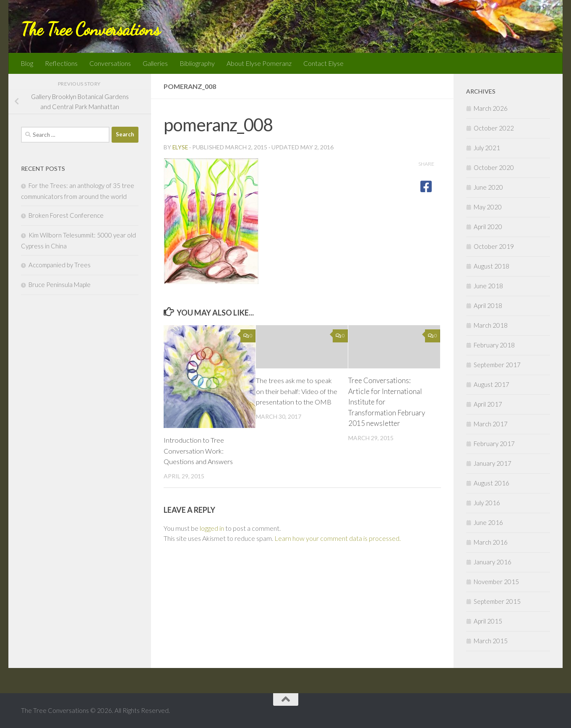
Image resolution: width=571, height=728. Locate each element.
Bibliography (197, 63)
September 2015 (497, 601)
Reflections (61, 63)
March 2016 (491, 542)
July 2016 (487, 503)
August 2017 (491, 384)
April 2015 (488, 621)
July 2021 (487, 148)
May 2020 (488, 207)
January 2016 (493, 562)
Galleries (155, 63)
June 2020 (488, 187)
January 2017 (493, 463)
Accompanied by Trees (60, 265)
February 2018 (494, 345)
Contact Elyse (323, 63)
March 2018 (491, 325)
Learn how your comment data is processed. (338, 538)
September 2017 (497, 365)
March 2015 (491, 641)
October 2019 (494, 246)
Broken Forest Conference (66, 215)
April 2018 (488, 305)
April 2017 (488, 404)
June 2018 (488, 286)
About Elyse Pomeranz (259, 63)
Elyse (181, 147)
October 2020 (494, 167)
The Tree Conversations (90, 29)
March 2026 (491, 108)
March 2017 (491, 424)
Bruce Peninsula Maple (60, 284)
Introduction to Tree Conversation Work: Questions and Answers (200, 451)
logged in (212, 528)
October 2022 (494, 128)
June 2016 (488, 522)
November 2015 (496, 582)
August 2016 (491, 483)
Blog (27, 63)
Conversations (110, 63)
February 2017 (494, 444)
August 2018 (491, 266)
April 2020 (488, 227)
